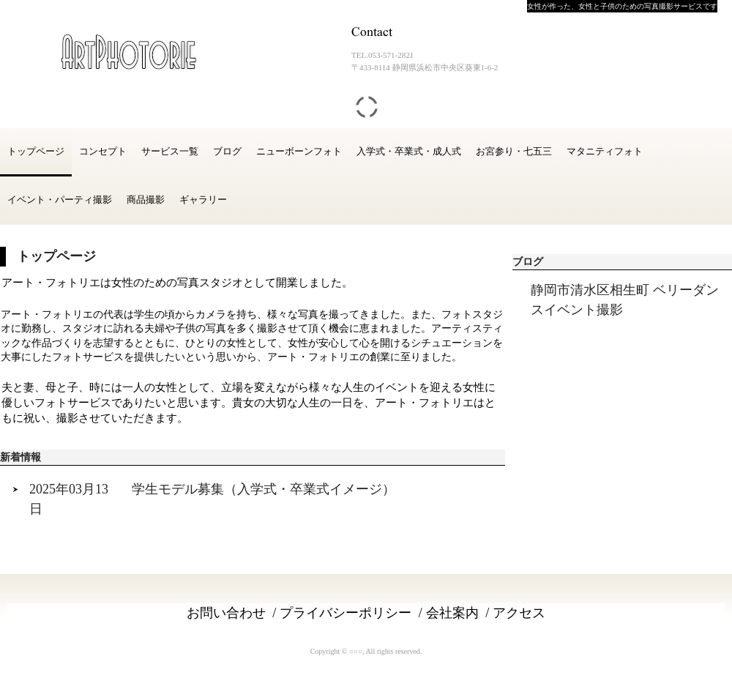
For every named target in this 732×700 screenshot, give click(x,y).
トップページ (36, 151)
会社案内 (452, 613)
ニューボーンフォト (299, 151)
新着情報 (20, 457)
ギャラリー (203, 200)
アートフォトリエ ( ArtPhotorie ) (121, 51)
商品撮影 (146, 200)
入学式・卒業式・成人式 (409, 151)
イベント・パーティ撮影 (60, 200)
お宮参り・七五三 (514, 151)
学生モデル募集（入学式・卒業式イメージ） (264, 489)
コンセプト (103, 151)
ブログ (227, 151)
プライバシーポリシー (346, 613)
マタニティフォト (605, 151)
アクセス (519, 613)
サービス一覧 (170, 151)
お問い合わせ (226, 613)
